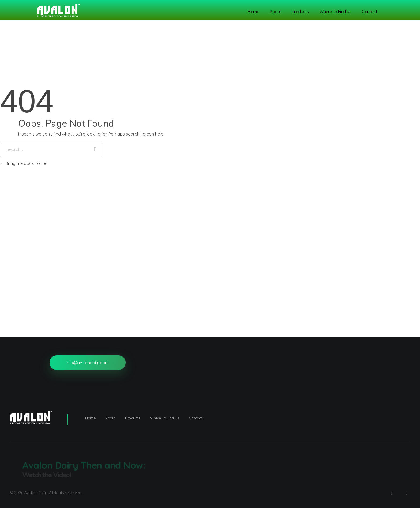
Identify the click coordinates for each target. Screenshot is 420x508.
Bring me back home (23, 163)
